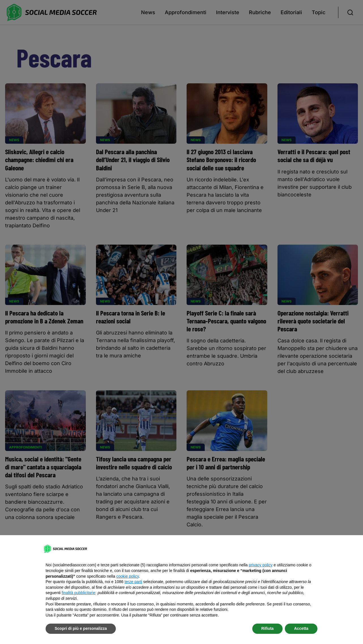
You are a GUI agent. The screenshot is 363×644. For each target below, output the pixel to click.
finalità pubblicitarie (79, 593)
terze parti (133, 582)
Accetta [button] (301, 628)
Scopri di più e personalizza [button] (81, 628)
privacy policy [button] (260, 565)
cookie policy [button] (128, 576)
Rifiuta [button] (268, 628)
